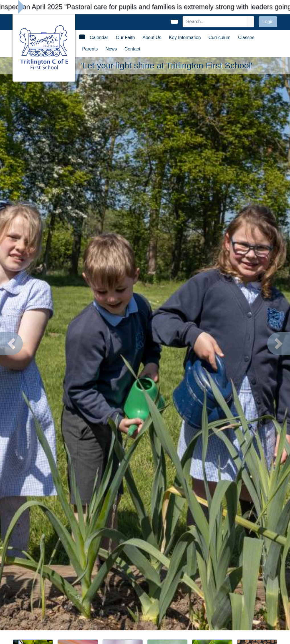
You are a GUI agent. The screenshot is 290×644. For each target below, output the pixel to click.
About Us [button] (152, 38)
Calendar (99, 38)
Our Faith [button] (125, 38)
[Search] (215, 22)
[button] (11, 344)
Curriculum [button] (219, 38)
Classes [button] (246, 38)
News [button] (111, 49)
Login (268, 22)
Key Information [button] (185, 38)
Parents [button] (90, 49)
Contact (132, 49)
